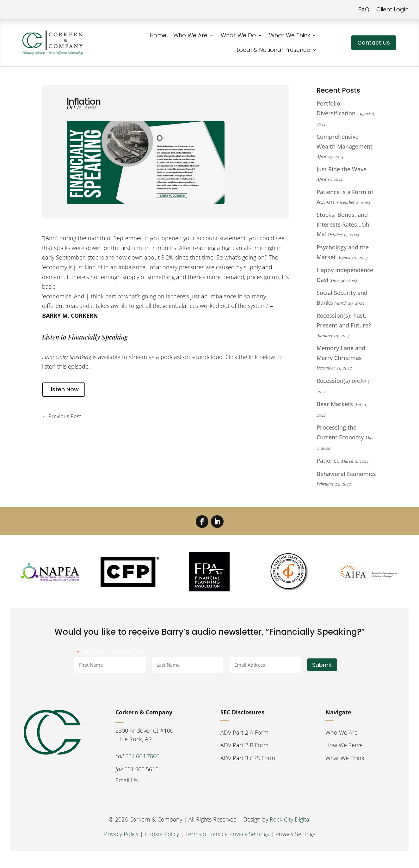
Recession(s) (333, 381)
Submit (322, 665)
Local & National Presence (273, 50)
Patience (328, 461)
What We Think (290, 35)
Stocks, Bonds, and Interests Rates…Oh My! (343, 224)
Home (158, 35)
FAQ (364, 9)
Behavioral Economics (346, 474)
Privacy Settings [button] (249, 834)
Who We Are (190, 35)
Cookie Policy (162, 834)
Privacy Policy (121, 834)
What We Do (238, 35)
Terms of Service (206, 834)
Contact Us (374, 43)
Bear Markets (335, 404)
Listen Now (64, 389)
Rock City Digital (290, 819)
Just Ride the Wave (342, 169)
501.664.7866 (142, 756)
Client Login (392, 9)
